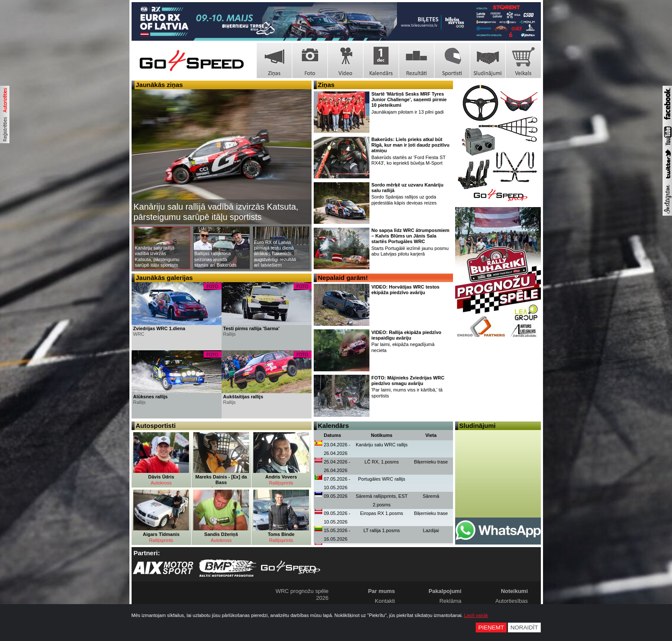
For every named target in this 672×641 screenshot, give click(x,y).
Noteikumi (514, 591)
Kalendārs (334, 426)
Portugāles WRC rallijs (381, 479)
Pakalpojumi (445, 591)
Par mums (382, 591)
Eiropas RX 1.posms (381, 513)
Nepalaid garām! (343, 278)
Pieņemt (491, 627)
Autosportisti (156, 426)
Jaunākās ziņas (159, 85)
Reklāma (450, 601)
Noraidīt (524, 627)
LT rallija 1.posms (382, 530)
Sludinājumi (478, 426)
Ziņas (326, 85)
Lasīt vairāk (476, 615)
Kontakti (385, 601)
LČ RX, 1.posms (381, 462)
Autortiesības (512, 601)
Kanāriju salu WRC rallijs (382, 445)
